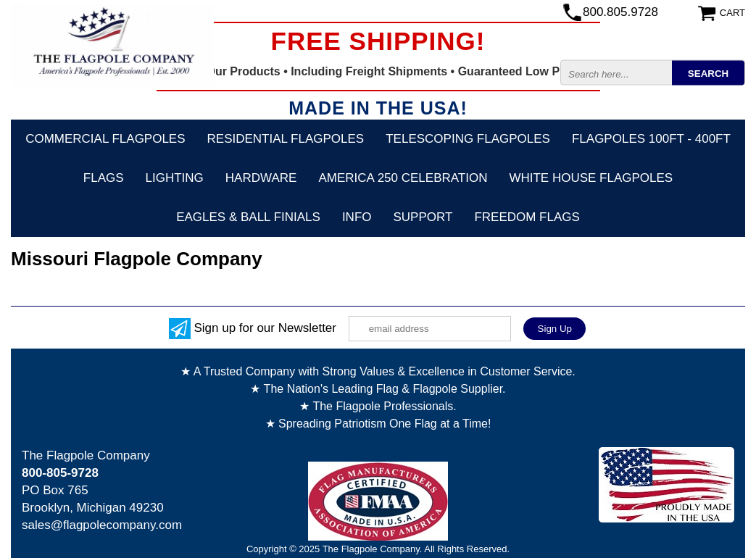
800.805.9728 (620, 12)
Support (423, 217)
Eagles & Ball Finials (248, 217)
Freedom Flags (527, 217)
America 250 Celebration (403, 178)
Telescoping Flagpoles (468, 139)
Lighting (175, 178)
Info (357, 217)
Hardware (261, 178)
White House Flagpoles (591, 178)
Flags (104, 178)
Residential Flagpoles (286, 139)
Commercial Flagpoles (105, 139)
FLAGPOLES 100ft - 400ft (651, 139)
